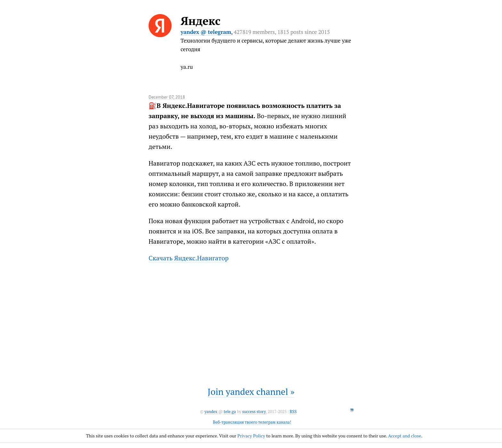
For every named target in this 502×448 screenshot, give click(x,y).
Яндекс (201, 21)
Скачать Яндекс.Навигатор (189, 258)
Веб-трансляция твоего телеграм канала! (252, 422)
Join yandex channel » (251, 391)
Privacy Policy (251, 436)
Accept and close (405, 436)
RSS (293, 412)
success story (254, 412)
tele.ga (230, 412)
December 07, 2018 (167, 97)
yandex (211, 412)
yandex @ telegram (206, 32)
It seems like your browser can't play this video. (251, 321)
